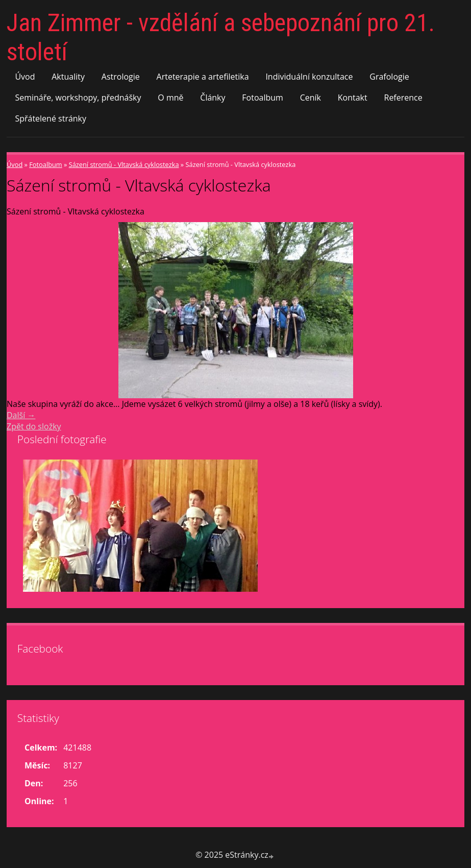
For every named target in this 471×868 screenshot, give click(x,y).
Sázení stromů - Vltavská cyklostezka (124, 164)
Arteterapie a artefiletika (203, 77)
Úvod (25, 77)
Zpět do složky (34, 426)
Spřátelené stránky (51, 118)
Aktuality (68, 77)
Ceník (311, 98)
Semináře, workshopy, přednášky (78, 98)
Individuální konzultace (309, 77)
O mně (170, 98)
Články (213, 98)
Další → (21, 415)
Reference (403, 98)
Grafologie (389, 77)
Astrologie (121, 77)
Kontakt (353, 98)
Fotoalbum (263, 98)
